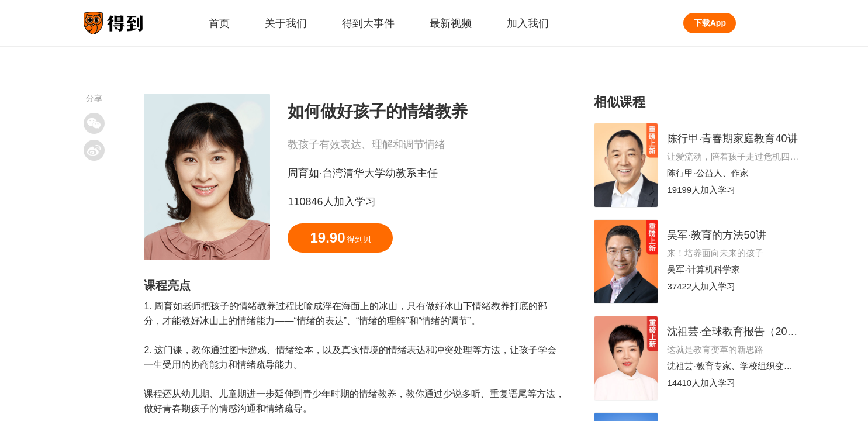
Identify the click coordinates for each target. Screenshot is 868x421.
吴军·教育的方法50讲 (716, 235)
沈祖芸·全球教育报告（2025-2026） (751, 332)
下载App (710, 23)
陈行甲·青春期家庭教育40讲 (732, 139)
